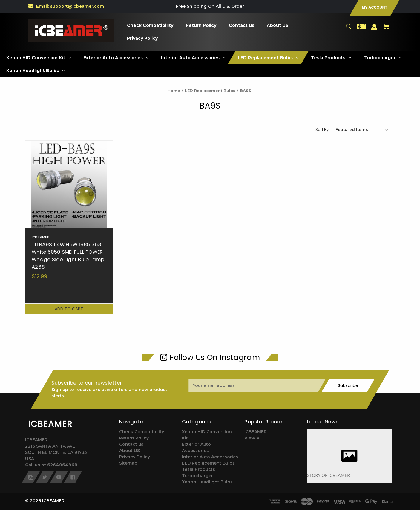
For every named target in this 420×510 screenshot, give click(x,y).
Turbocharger (197, 476)
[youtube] (59, 477)
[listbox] (362, 129)
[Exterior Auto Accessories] (116, 58)
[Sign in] (374, 30)
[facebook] (73, 477)
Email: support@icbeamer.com (70, 6)
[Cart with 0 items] (387, 29)
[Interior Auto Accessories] (193, 58)
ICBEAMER (256, 432)
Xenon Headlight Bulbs (207, 482)
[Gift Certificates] (361, 29)
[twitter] (45, 477)
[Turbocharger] (383, 58)
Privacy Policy (135, 457)
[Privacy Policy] (142, 38)
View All (253, 438)
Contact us (131, 444)
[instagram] (31, 477)
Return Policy (134, 438)
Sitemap (128, 463)
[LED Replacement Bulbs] (268, 58)
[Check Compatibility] (150, 26)
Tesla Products (198, 469)
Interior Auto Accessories (210, 457)
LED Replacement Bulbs (208, 463)
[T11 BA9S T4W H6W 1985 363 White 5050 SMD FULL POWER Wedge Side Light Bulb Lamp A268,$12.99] (69, 184)
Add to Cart (69, 309)
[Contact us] (242, 26)
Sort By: (322, 130)
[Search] (348, 29)
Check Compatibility (142, 432)
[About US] (278, 26)
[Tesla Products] (331, 58)
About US (129, 451)
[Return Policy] (201, 26)
